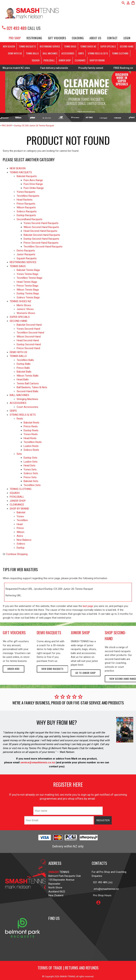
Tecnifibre (22, 520)
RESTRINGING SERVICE (50, 46)
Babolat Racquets (27, 176)
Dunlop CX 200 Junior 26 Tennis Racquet (34, 126)
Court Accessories (27, 407)
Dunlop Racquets (26, 215)
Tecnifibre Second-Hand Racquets (43, 247)
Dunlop (21, 548)
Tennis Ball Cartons (28, 383)
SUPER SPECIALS (108, 46)
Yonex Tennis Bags (27, 274)
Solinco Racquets (27, 211)
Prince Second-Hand (28, 348)
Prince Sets (30, 477)
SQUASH (36, 60)
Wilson (20, 532)
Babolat (21, 512)
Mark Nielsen (67, 752)
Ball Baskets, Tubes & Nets (32, 387)
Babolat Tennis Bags (28, 270)
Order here (14, 669)
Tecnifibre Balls (25, 360)
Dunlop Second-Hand (29, 344)
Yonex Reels (31, 434)
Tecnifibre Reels (33, 442)
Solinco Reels (31, 450)
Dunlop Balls (24, 364)
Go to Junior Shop (86, 673)
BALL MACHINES (50, 53)
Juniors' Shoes (25, 309)
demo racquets (49, 632)
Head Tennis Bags (27, 282)
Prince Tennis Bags (27, 286)
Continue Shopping (17, 554)
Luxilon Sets (31, 462)
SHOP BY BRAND (97, 60)
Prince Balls (23, 368)
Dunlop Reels (31, 430)
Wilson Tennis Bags (28, 290)
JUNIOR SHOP (65, 60)
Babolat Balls (24, 372)
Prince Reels (31, 426)
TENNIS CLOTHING (120, 53)
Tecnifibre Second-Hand (30, 333)
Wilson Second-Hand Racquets (41, 227)
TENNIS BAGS (70, 46)
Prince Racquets (26, 204)
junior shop (80, 632)
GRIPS (81, 53)
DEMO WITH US (15, 53)
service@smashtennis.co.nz (37, 762)
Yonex (20, 516)
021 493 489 (14, 28)
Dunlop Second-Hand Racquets (41, 239)
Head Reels (30, 438)
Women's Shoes (26, 313)
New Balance (24, 540)
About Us (95, 38)
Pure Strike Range (34, 188)
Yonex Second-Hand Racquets (41, 223)
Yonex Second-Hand (28, 329)
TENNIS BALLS (32, 53)
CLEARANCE (80, 60)
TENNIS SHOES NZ (88, 46)
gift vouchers (14, 632)
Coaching (78, 38)
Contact (112, 38)
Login (127, 38)
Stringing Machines (27, 399)
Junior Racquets (26, 254)
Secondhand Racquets (29, 219)
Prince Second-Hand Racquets (41, 243)
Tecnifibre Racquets (28, 196)
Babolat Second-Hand (29, 325)
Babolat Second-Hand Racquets (42, 235)
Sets (19, 454)
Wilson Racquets (26, 207)
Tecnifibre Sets (32, 485)
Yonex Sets (30, 469)
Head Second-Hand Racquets (40, 231)
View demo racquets (52, 669)
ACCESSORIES (68, 53)
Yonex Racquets (26, 192)
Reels (20, 419)
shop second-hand (115, 635)
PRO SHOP (15, 38)
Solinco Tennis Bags (28, 297)
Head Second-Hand (28, 340)
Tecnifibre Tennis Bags (29, 278)
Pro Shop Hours (102, 895)
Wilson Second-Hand (29, 337)
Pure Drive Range (33, 184)
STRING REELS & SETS (98, 53)
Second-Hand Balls (27, 391)
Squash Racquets (27, 258)
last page (88, 606)
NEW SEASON (9, 46)
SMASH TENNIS (67, 976)
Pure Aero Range (33, 180)
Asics (20, 536)
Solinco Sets (31, 473)
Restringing (34, 38)
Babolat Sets (31, 481)
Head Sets (29, 465)
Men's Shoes (24, 305)
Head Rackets (25, 200)
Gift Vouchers (57, 38)
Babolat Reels (31, 423)
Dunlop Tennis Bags (28, 293)
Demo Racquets (26, 251)
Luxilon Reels (31, 446)
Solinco (21, 544)
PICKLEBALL (49, 60)
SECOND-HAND (127, 46)
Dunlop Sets (30, 458)
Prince (20, 528)
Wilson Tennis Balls (28, 376)
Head (20, 524)
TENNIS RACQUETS (27, 46)
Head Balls (23, 379)
